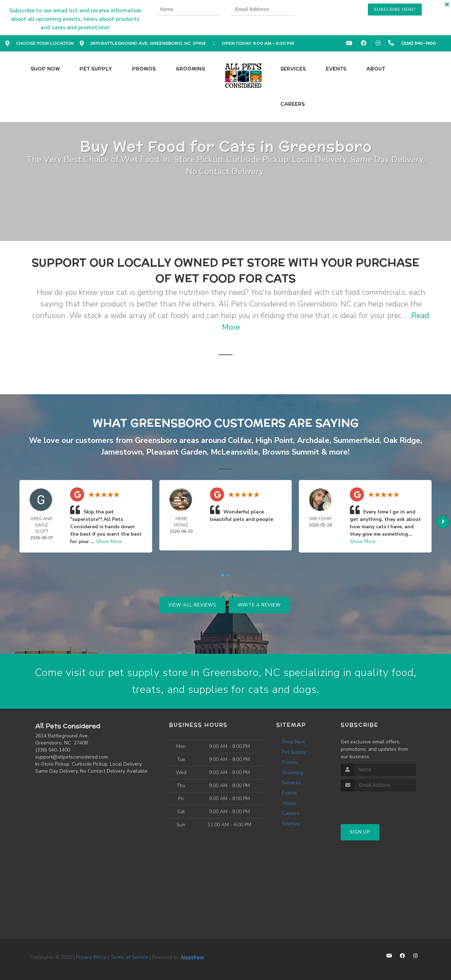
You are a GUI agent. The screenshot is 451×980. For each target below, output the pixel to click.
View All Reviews (192, 605)
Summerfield (356, 440)
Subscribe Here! (395, 10)
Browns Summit (291, 452)
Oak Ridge (402, 440)
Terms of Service (129, 957)
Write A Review (259, 605)
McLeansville (234, 452)
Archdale (313, 440)
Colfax (240, 440)
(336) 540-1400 (53, 750)
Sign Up (360, 832)
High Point (274, 440)
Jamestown (122, 452)
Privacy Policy (91, 957)
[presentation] (330, 10)
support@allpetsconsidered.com (72, 757)
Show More (109, 541)
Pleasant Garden (177, 452)
